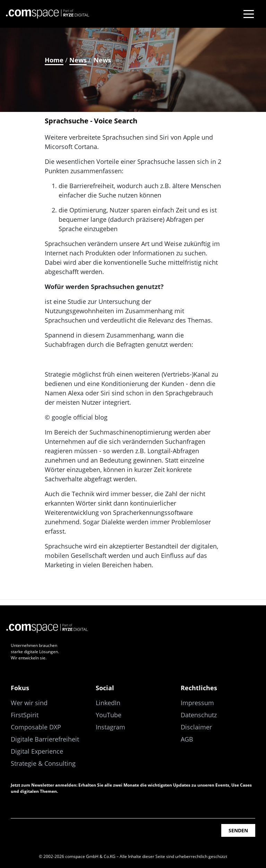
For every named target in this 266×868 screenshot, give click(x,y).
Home (54, 60)
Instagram (110, 727)
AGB (187, 739)
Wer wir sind (29, 703)
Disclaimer (196, 727)
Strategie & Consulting (43, 763)
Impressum (197, 703)
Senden (238, 830)
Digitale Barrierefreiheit (45, 739)
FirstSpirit (25, 715)
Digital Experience (37, 751)
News (78, 60)
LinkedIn (108, 703)
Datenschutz (199, 715)
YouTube (109, 715)
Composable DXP (36, 727)
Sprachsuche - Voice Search (91, 121)
